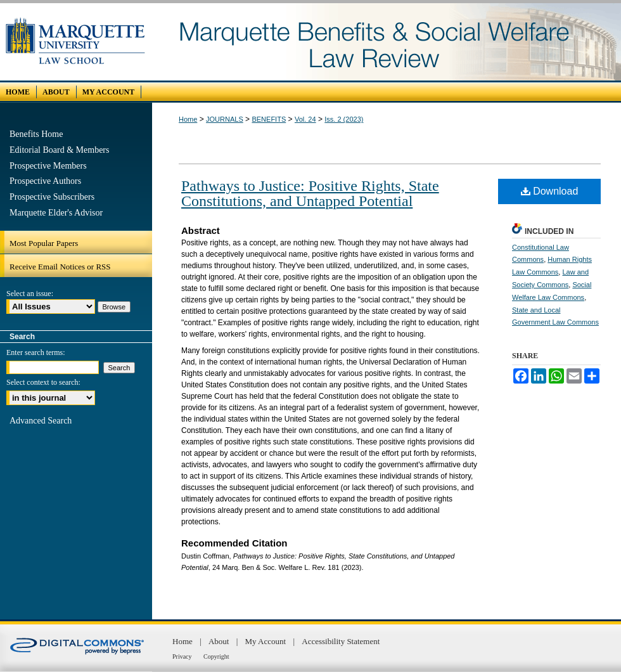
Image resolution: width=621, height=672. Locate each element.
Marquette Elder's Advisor (56, 213)
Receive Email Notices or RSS (60, 267)
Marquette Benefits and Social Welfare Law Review (387, 42)
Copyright (216, 656)
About (220, 641)
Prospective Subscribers (52, 197)
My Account (267, 641)
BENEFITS (269, 119)
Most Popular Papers (44, 243)
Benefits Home (36, 134)
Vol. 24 (305, 119)
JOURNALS (225, 119)
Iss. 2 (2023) (344, 119)
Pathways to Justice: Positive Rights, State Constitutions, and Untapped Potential (310, 193)
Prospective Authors (45, 181)
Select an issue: (30, 294)
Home (188, 119)
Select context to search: (43, 382)
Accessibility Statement (341, 641)
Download (550, 191)
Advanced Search (41, 421)
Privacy (183, 656)
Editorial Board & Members (59, 150)
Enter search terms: (36, 352)
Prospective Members (48, 166)
